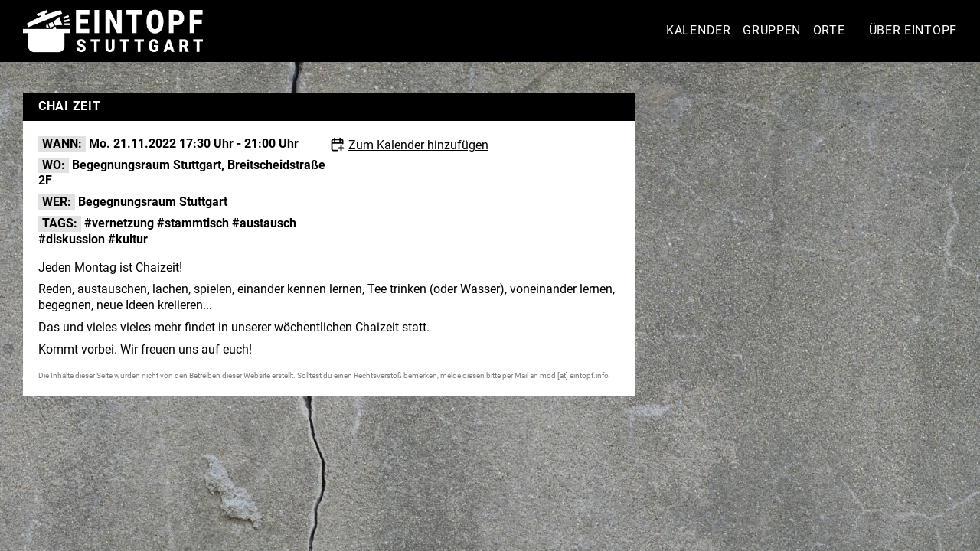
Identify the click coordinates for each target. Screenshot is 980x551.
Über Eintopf (913, 30)
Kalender (699, 30)
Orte (829, 30)
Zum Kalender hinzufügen (418, 145)
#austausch (264, 223)
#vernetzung (119, 223)
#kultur (128, 239)
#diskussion (72, 239)
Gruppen (772, 30)
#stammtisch (193, 223)
